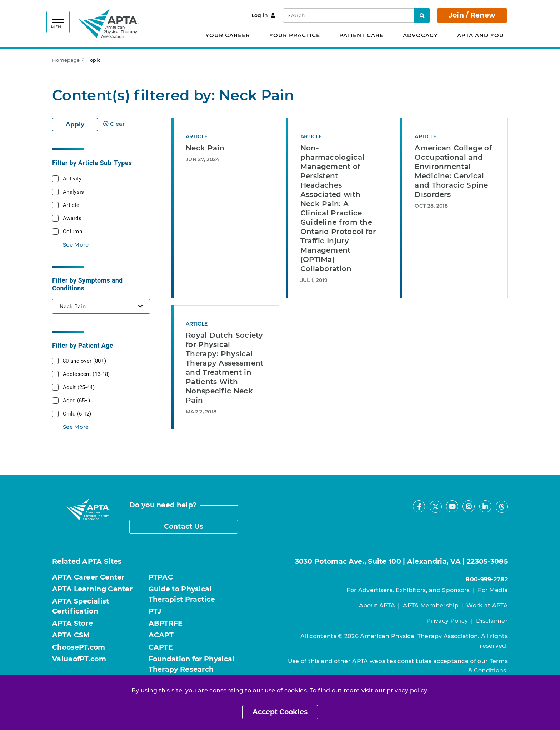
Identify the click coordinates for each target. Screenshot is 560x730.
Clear (114, 124)
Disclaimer (492, 621)
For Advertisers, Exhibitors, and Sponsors (408, 590)
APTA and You (481, 35)
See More (76, 245)
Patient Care (361, 35)
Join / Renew (472, 15)
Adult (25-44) (79, 387)
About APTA (377, 605)
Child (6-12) (77, 413)
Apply (75, 124)
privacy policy (407, 691)
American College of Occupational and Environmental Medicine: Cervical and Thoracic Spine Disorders (453, 171)
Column (72, 231)
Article (71, 205)
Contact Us (184, 527)
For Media (493, 590)
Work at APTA (487, 605)
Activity (72, 178)
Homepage (66, 60)
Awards (72, 218)
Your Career (228, 35)
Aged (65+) (76, 400)
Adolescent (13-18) (86, 374)
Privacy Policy (447, 621)
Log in (263, 15)
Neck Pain (205, 148)
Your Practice (295, 35)
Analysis (73, 192)
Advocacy (420, 35)
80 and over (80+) (84, 361)
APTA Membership (431, 605)
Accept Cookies (280, 712)
